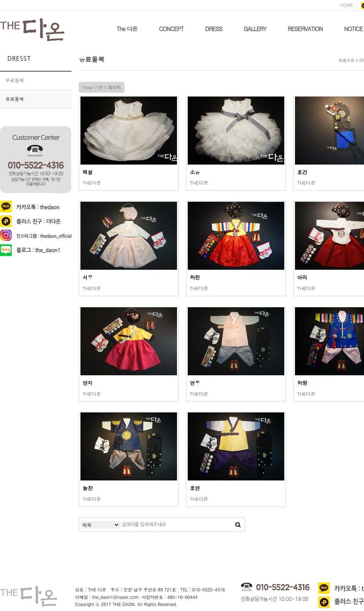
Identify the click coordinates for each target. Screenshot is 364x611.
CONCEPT (171, 29)
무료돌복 (15, 80)
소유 (195, 172)
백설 (88, 172)
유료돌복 (15, 99)
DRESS (213, 29)
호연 (195, 488)
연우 (195, 383)
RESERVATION (305, 29)
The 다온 (127, 29)
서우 (88, 277)
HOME (346, 5)
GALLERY (255, 29)
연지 (88, 383)
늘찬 (88, 488)
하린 (195, 277)
